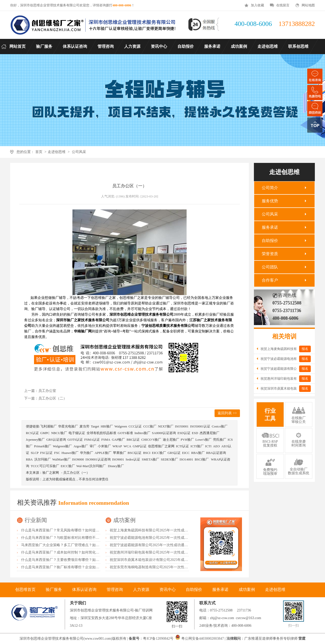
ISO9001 (118, 459)
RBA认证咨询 (216, 453)
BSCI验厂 (202, 459)
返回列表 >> (227, 413)
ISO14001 (186, 459)
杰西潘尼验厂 (209, 433)
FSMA (106, 440)
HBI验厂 (107, 426)
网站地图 (308, 5)
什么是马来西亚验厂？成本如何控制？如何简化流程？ (64, 552)
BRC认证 (133, 440)
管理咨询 (115, 589)
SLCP (35, 453)
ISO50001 (182, 426)
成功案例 (124, 520)
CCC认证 (135, 426)
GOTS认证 (75, 440)
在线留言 (283, 5)
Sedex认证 (133, 459)
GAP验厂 (118, 440)
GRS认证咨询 (56, 440)
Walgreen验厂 (62, 446)
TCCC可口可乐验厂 (45, 466)
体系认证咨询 (84, 589)
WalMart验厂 (61, 459)
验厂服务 (54, 589)
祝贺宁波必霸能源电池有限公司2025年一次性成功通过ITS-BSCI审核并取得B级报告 (175, 538)
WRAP (117, 446)
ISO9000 (78, 459)
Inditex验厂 (143, 433)
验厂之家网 (51, 473)
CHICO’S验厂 (151, 440)
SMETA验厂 (150, 459)
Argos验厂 (81, 446)
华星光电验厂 (68, 426)
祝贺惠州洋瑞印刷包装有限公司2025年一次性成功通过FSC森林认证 (163, 552)
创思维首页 (25, 589)
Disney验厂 (116, 466)
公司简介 (270, 188)
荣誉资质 (270, 254)
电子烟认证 (77, 433)
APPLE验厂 (103, 453)
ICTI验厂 (197, 446)
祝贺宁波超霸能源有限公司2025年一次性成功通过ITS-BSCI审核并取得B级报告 (171, 545)
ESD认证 (184, 433)
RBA (29, 459)
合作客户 (270, 280)
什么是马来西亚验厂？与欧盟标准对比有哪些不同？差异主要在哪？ (74, 538)
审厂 (93, 446)
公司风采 (79, 152)
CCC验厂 (150, 426)
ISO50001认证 (200, 426)
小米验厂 (104, 446)
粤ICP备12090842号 (159, 639)
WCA (127, 446)
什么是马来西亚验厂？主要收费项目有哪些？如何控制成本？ (69, 560)
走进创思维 (57, 152)
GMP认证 (140, 446)
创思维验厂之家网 (161, 446)
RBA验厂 (198, 453)
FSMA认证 (92, 440)
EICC (186, 453)
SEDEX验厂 (169, 459)
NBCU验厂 (59, 433)
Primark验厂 (43, 446)
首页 (39, 152)
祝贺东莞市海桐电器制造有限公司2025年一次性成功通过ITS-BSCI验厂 (165, 567)
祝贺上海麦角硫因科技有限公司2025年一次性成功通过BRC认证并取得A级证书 (171, 530)
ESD (195, 433)
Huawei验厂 (70, 453)
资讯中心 (168, 589)
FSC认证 (46, 453)
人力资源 (141, 589)
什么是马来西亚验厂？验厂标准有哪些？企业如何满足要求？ (69, 567)
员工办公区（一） (76, 473)
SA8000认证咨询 (164, 433)
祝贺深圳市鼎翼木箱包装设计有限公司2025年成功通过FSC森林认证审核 (166, 560)
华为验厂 (87, 453)
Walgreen (121, 426)
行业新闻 (36, 520)
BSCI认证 (135, 453)
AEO (216, 446)
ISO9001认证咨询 (98, 459)
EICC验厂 (159, 453)
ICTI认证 (182, 446)
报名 (305, 349)
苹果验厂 (120, 453)
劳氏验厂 (220, 440)
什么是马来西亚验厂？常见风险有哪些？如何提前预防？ (66, 530)
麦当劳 (84, 426)
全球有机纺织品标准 (101, 433)
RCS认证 (32, 433)
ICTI (208, 446)
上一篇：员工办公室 (40, 391)
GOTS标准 (125, 433)
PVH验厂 (187, 440)
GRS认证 (174, 453)
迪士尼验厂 (171, 440)
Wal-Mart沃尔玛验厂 (91, 466)
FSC (57, 453)
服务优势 (270, 201)
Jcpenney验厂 (35, 440)
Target (95, 426)
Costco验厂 (220, 426)
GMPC (45, 433)
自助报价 (270, 241)
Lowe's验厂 (204, 440)
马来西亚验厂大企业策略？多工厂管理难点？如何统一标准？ (69, 545)
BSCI (147, 453)
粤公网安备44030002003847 (203, 639)
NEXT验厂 (166, 426)
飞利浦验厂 (48, 426)
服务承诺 (270, 227)
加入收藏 (257, 5)
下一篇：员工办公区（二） (45, 398)
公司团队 (270, 267)
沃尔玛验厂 (43, 459)
